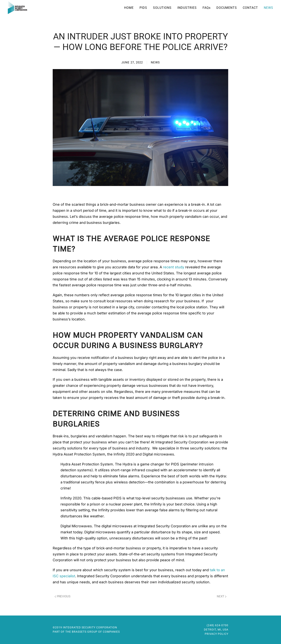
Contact (250, 8)
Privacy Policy (217, 633)
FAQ (207, 8)
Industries (187, 8)
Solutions (162, 8)
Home (129, 8)
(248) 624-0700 (217, 625)
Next (222, 596)
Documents (227, 8)
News (269, 8)
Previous (63, 596)
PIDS (143, 8)
